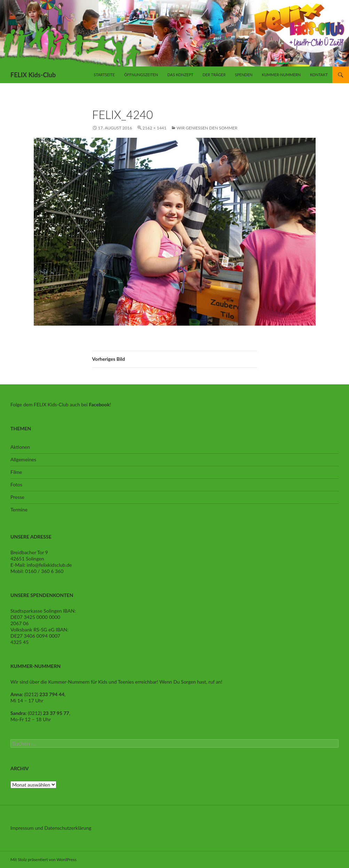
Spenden (244, 75)
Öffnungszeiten (141, 75)
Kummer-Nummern (281, 75)
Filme (16, 472)
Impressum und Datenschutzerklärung (51, 828)
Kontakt (319, 75)
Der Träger (214, 75)
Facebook (99, 404)
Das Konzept (180, 75)
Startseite (104, 75)
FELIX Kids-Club (33, 75)
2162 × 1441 (155, 128)
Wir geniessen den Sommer (207, 128)
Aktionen (20, 447)
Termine (19, 509)
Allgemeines (23, 459)
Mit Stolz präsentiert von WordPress (43, 859)
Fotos (16, 484)
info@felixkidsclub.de (49, 565)
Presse (17, 497)
